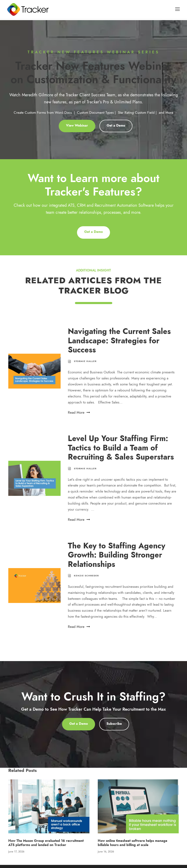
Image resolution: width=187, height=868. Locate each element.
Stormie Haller (85, 365)
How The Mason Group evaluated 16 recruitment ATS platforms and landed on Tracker (46, 846)
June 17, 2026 (16, 855)
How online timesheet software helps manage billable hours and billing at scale (133, 846)
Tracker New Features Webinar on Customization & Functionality (93, 76)
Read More (79, 416)
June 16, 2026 (106, 855)
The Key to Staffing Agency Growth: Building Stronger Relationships (117, 558)
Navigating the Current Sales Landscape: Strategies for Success (119, 344)
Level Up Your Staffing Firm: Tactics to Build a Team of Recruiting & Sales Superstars (121, 451)
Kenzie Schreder (86, 579)
